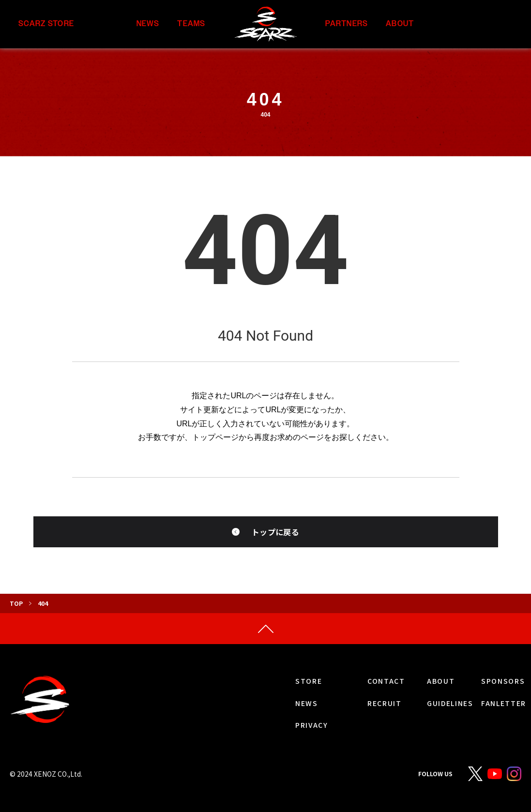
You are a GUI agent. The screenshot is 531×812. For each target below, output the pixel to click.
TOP (16, 603)
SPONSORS (503, 681)
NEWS (148, 24)
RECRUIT (385, 703)
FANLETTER (504, 703)
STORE (309, 681)
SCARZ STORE (46, 24)
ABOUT (400, 24)
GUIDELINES (450, 703)
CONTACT (386, 681)
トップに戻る (275, 532)
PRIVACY (312, 725)
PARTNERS (347, 24)
